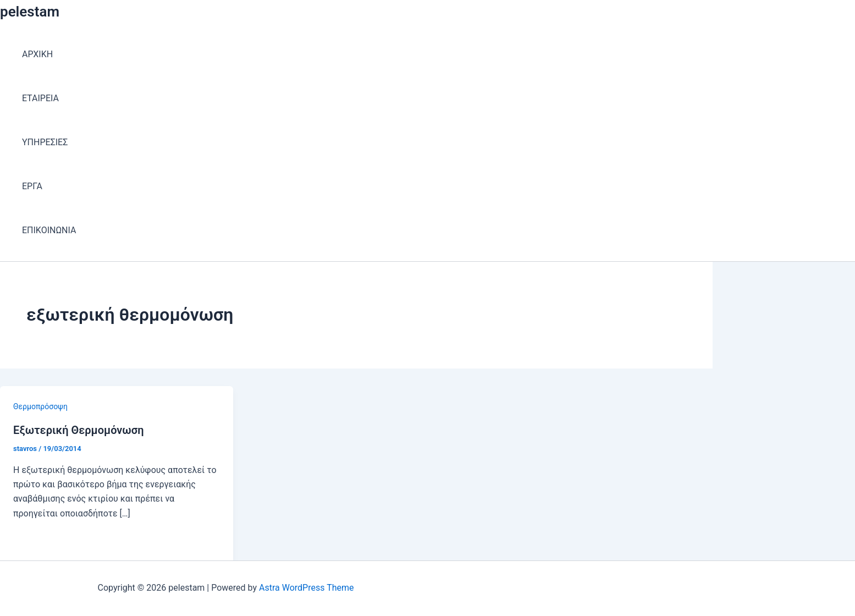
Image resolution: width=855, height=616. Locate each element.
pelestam (30, 12)
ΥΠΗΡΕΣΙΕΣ (45, 142)
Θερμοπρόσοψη (40, 406)
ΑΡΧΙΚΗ (37, 54)
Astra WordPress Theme (306, 588)
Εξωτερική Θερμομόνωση (78, 430)
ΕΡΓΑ (32, 186)
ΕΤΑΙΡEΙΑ (40, 98)
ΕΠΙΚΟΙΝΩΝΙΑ (49, 230)
